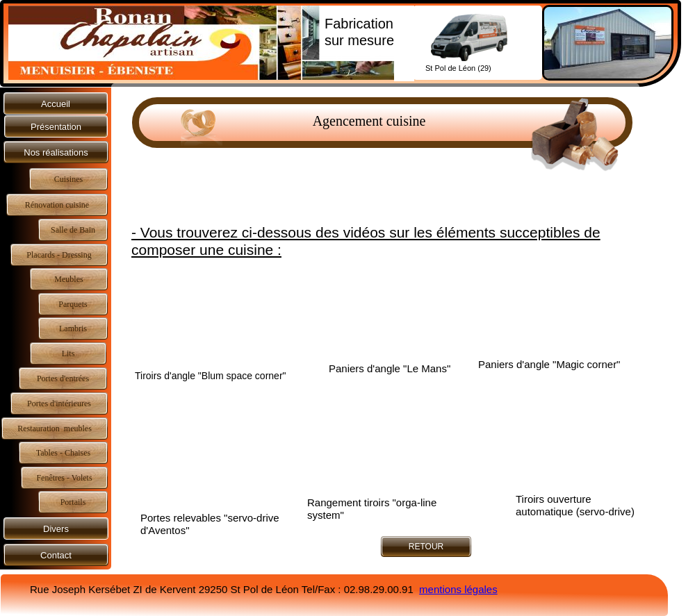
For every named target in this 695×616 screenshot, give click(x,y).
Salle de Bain (73, 230)
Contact (56, 555)
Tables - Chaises (63, 453)
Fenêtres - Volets (64, 478)
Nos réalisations (56, 152)
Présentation (56, 127)
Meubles (68, 279)
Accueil (56, 104)
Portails (73, 502)
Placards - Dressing (59, 255)
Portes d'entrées (63, 378)
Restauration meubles (55, 428)
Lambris (73, 328)
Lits (68, 353)
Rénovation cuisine (57, 205)
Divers (56, 529)
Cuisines (68, 179)
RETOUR (426, 547)
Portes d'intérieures (59, 403)
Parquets (73, 304)
